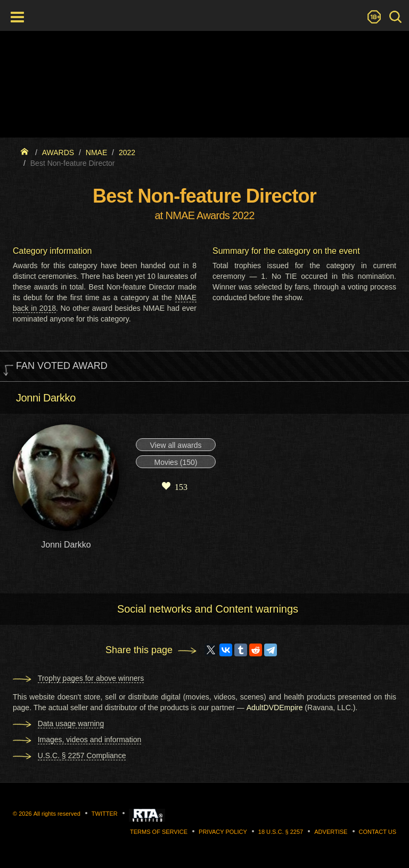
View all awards (175, 445)
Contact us (378, 832)
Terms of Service (159, 832)
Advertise (331, 832)
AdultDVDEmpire (275, 708)
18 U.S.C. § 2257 (281, 832)
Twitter (105, 814)
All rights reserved (57, 814)
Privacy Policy (223, 832)
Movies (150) (176, 462)
